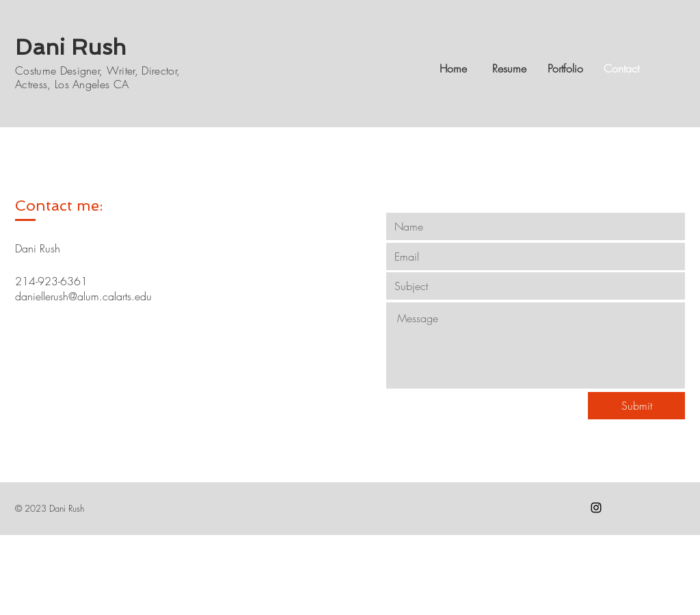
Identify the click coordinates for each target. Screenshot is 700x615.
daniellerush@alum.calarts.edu (83, 296)
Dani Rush (71, 47)
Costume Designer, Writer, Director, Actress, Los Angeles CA (97, 77)
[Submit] (636, 406)
